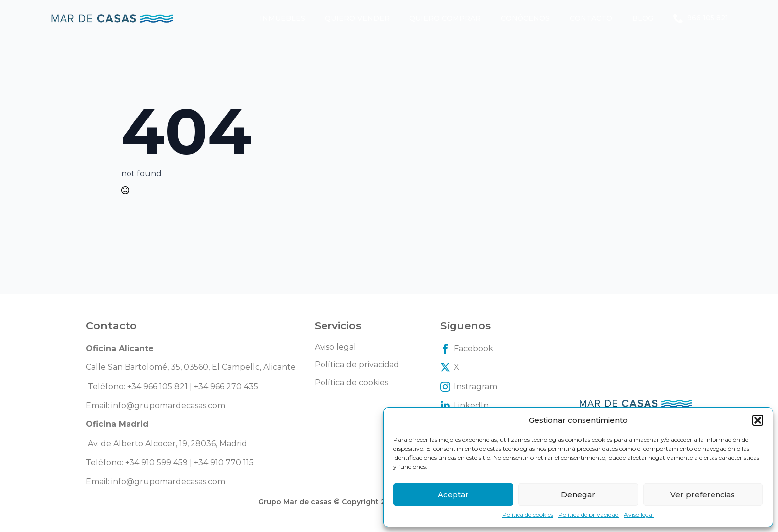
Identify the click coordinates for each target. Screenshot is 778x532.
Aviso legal (639, 514)
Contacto (591, 18)
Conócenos (525, 18)
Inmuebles (283, 18)
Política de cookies (528, 514)
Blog (643, 18)
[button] (758, 420)
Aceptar (453, 495)
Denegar (578, 495)
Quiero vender (357, 18)
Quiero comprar (445, 18)
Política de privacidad (588, 514)
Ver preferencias (703, 495)
